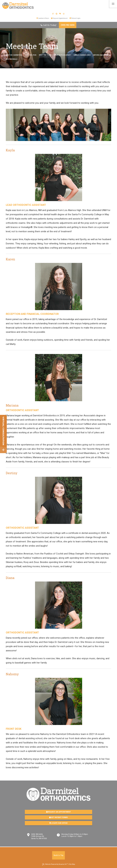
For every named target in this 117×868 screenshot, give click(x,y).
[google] (57, 14)
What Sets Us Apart (62, 55)
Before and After (101, 55)
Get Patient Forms (58, 817)
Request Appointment (59, 18)
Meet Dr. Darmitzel (14, 55)
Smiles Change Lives (82, 55)
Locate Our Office (58, 823)
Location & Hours (43, 18)
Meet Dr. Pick (31, 55)
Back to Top (58, 855)
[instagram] (64, 14)
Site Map (72, 864)
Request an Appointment (58, 812)
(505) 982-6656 (68, 25)
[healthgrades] (60, 14)
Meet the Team (45, 55)
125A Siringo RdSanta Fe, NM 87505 (39, 837)
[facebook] (53, 14)
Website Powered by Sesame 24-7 (55, 864)
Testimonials (12, 59)
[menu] (113, 4)
